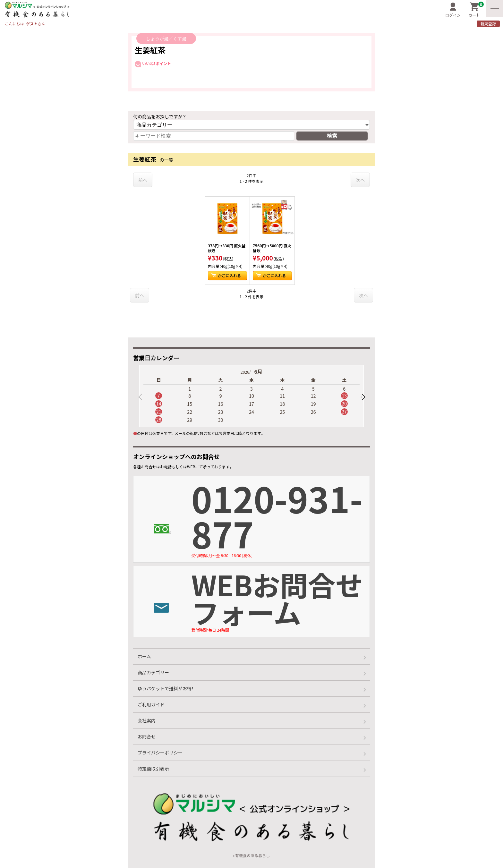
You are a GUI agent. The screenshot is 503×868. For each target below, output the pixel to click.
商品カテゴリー (153, 672)
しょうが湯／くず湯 (166, 38)
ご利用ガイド (151, 704)
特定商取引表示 (153, 769)
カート (476, 10)
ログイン (453, 10)
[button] (363, 397)
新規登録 (488, 24)
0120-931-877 (280, 518)
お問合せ (147, 736)
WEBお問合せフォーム (280, 599)
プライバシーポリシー (160, 753)
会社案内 (147, 720)
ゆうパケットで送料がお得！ (166, 688)
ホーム (144, 656)
